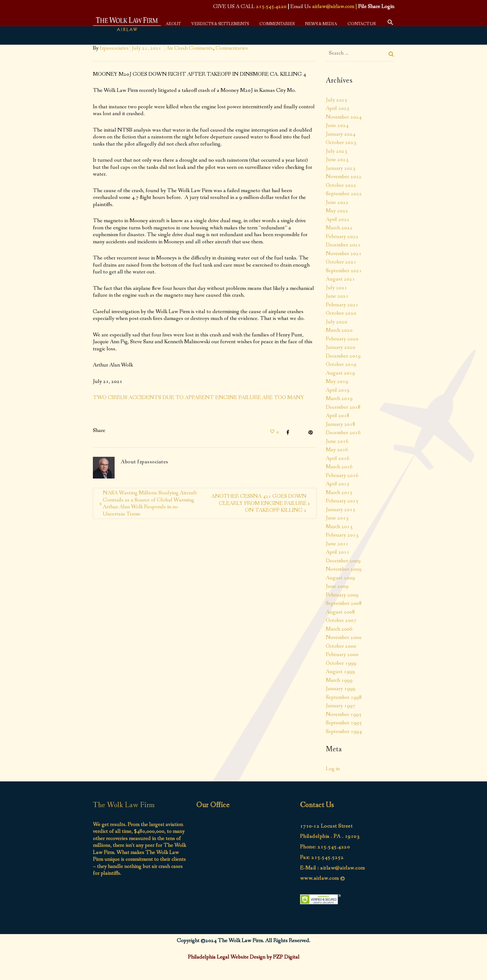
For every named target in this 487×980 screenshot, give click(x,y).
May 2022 (337, 211)
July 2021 (337, 288)
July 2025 (337, 100)
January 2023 (341, 168)
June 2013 (337, 518)
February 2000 (342, 654)
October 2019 (341, 364)
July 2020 (337, 322)
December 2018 (343, 407)
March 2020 (339, 330)
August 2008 (340, 612)
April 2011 (338, 552)
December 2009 (343, 561)
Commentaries (232, 48)
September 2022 (344, 194)
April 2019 (338, 390)
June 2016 (337, 441)
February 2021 (342, 305)
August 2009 (340, 578)
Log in (333, 769)
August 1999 (340, 672)
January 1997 (341, 706)
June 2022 (337, 202)
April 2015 (338, 484)
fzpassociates (114, 48)
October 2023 (341, 142)
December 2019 (343, 356)
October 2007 (341, 620)
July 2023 (337, 151)
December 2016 (343, 433)
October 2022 (341, 185)
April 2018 (338, 416)
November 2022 (344, 177)
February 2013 (342, 535)
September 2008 (344, 603)
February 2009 (342, 595)
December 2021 (343, 245)
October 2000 (341, 646)
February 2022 (342, 236)
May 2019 (337, 381)
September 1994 (344, 731)
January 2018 (341, 424)
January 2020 (341, 347)
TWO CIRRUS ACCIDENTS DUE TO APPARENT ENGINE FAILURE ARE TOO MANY (198, 398)
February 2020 (342, 339)
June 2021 (337, 296)
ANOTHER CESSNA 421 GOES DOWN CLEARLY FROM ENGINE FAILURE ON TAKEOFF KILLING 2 (259, 503)
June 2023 (337, 160)
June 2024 (337, 125)
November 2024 (344, 117)
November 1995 (344, 714)
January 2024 (341, 134)
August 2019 (340, 373)
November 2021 (344, 254)
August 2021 (340, 279)
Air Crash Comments (190, 48)
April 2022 (338, 219)
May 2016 (337, 450)
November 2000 (344, 637)
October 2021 (341, 262)
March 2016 (339, 467)
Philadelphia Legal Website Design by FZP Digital (244, 957)
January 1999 (341, 689)
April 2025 (338, 108)
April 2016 (338, 458)
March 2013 (339, 527)
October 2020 (341, 313)
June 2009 (337, 586)
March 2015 (339, 492)
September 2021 (344, 271)
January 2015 (341, 510)
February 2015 (342, 501)
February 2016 (342, 475)
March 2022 (339, 228)
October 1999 (341, 663)
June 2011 (337, 544)
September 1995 (344, 723)
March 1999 (339, 680)
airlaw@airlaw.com (333, 7)
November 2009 (344, 569)
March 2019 (339, 398)
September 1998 (344, 697)
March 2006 (339, 629)
